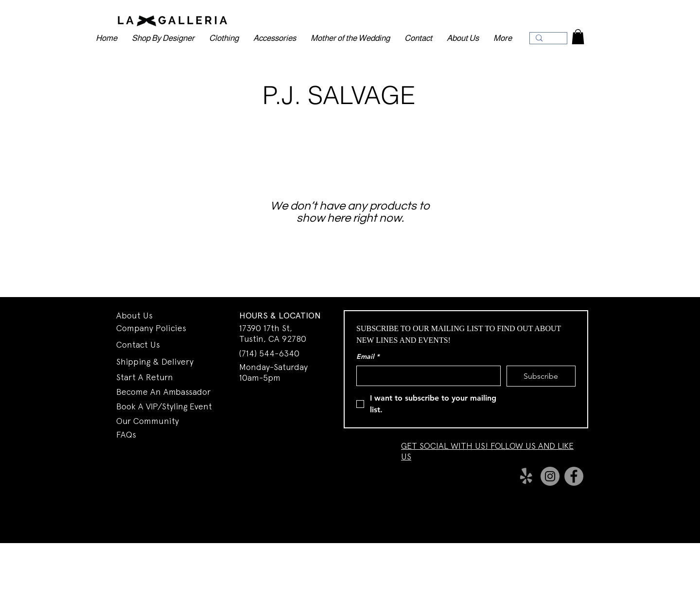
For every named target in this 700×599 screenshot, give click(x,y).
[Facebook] (574, 476)
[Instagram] (550, 476)
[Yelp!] (526, 476)
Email (368, 357)
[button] (578, 37)
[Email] (426, 376)
